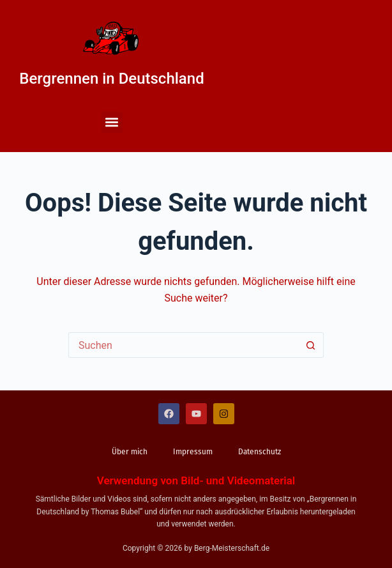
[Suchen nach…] (183, 345)
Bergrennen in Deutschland (111, 79)
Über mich (130, 452)
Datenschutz (260, 452)
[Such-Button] (311, 345)
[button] (112, 122)
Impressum (193, 452)
